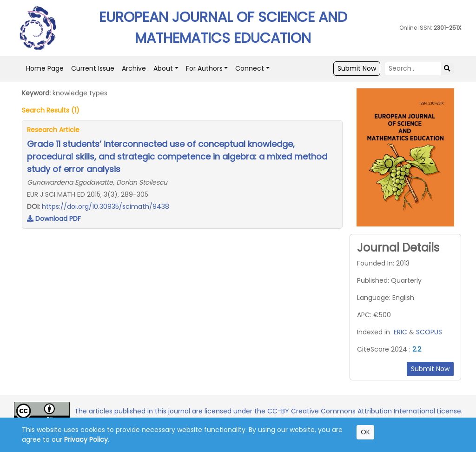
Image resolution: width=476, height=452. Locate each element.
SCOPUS (429, 332)
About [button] (163, 68)
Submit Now (357, 68)
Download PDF (54, 219)
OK (365, 432)
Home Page (45, 68)
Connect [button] (250, 68)
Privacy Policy (86, 439)
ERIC (400, 332)
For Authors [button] (204, 68)
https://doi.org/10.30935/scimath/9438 (106, 206)
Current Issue (93, 68)
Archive (134, 68)
